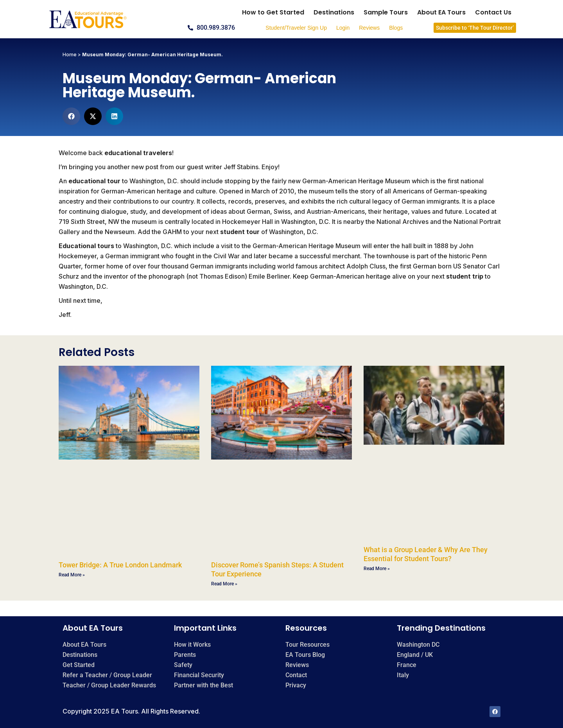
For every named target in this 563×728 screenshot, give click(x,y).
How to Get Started (273, 12)
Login (343, 28)
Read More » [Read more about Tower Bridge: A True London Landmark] (72, 575)
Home (70, 55)
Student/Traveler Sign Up (296, 28)
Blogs (396, 28)
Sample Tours (386, 12)
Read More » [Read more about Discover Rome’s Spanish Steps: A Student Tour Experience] (224, 584)
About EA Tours (441, 12)
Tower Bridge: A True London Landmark (120, 565)
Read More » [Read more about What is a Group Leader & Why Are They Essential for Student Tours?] (377, 569)
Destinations (334, 12)
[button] (71, 116)
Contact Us (493, 12)
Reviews (369, 28)
